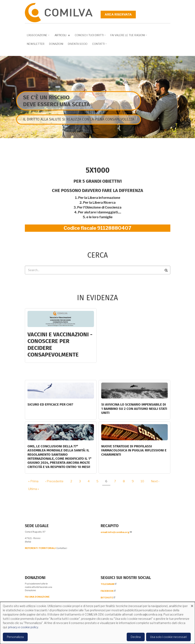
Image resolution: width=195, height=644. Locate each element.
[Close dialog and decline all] (192, 604)
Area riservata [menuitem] (118, 15)
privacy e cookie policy (23, 627)
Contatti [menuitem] (99, 45)
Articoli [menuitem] (62, 36)
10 (144, 481)
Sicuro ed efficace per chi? (50, 404)
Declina (136, 637)
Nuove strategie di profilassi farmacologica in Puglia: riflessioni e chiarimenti (134, 450)
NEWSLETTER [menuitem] (36, 44)
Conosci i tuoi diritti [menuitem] (90, 37)
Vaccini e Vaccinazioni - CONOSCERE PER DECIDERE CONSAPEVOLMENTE (60, 345)
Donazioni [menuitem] (56, 44)
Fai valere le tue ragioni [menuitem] (128, 37)
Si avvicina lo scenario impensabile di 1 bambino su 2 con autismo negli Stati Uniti (134, 409)
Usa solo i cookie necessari (168, 637)
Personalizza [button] (15, 637)
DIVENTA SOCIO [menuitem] (78, 44)
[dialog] (97, 623)
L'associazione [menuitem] (38, 37)
